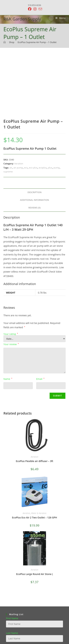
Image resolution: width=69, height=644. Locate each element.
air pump (18, 110)
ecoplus (43, 110)
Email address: (14, 590)
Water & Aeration (39, 456)
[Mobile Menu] (59, 18)
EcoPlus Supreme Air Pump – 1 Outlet (37, 42)
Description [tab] (34, 135)
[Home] (5, 42)
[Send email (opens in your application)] (40, 9)
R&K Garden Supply (22, 19)
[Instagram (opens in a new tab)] (35, 9)
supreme (8, 114)
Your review (11, 287)
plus (50, 110)
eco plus (33, 110)
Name (8, 322)
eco (26, 110)
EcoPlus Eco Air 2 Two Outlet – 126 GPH (34, 460)
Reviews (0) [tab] (34, 150)
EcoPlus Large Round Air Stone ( (34, 517)
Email (40, 322)
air (11, 110)
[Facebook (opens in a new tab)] (30, 9)
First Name (12, 561)
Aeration (19, 106)
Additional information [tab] (35, 143)
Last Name (12, 576)
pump (57, 110)
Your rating (11, 277)
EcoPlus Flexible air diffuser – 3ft (34, 404)
